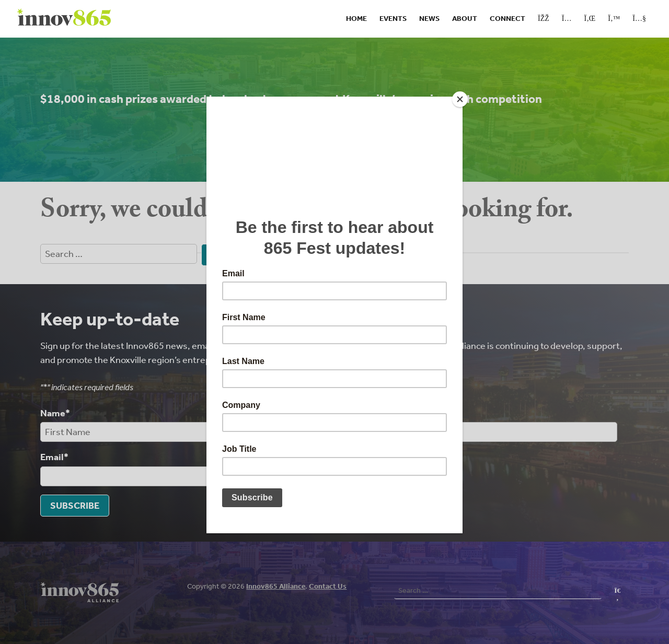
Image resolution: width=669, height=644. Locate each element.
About (465, 19)
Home (356, 19)
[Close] (460, 99)
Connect (507, 19)
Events (393, 19)
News (429, 19)
